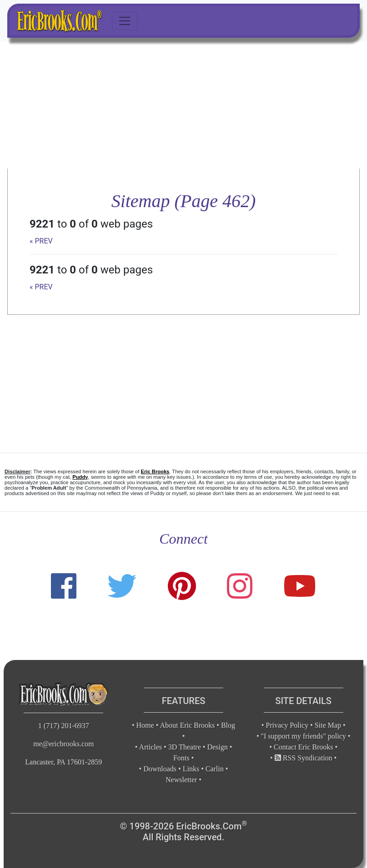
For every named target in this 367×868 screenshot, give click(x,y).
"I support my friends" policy (304, 736)
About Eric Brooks (187, 725)
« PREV (41, 241)
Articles (150, 747)
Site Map (328, 725)
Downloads (160, 769)
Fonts (181, 758)
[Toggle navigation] (125, 21)
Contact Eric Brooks (304, 747)
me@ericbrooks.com (63, 744)
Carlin (215, 769)
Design (217, 747)
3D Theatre (185, 747)
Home (145, 725)
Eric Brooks (155, 471)
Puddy (80, 477)
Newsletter (181, 780)
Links (191, 769)
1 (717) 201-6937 (64, 726)
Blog (228, 725)
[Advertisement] (183, 105)
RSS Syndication (304, 758)
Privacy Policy (287, 725)
